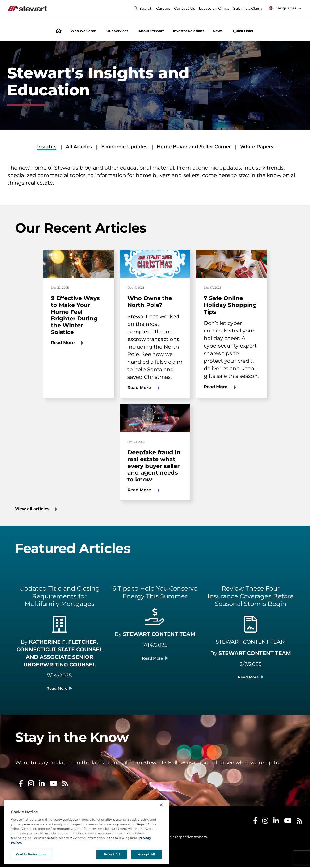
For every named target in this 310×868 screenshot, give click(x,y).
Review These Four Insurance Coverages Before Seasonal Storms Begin (251, 596)
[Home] (59, 31)
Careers (163, 8)
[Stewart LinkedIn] (276, 823)
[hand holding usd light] (155, 619)
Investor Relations (189, 31)
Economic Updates (124, 147)
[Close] (161, 805)
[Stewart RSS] (300, 823)
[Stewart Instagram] (265, 823)
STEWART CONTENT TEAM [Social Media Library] (251, 642)
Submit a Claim (247, 8)
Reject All (112, 854)
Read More (63, 343)
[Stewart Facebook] (255, 823)
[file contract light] (251, 627)
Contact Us (185, 8)
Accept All (147, 854)
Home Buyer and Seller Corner (194, 147)
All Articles (79, 147)
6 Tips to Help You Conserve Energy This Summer (155, 592)
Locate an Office (214, 8)
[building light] (59, 627)
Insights (47, 147)
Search (143, 8)
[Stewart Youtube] (288, 823)
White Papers (257, 147)
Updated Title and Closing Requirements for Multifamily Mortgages (59, 596)
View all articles (32, 509)
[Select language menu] (285, 8)
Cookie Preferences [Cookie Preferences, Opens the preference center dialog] (31, 854)
